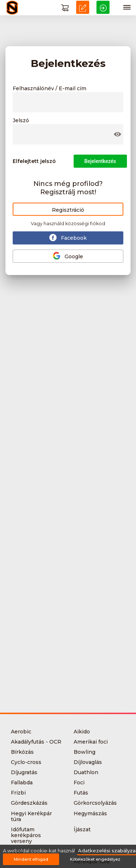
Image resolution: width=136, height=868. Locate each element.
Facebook (68, 238)
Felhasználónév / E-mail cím (50, 89)
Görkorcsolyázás (95, 803)
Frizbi (18, 793)
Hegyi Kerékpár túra (31, 816)
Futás (81, 793)
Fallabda (22, 783)
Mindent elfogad (31, 859)
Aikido (82, 732)
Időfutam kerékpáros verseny (26, 835)
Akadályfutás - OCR (36, 742)
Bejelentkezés (100, 161)
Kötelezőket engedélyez (95, 859)
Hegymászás (90, 813)
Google (68, 256)
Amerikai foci (91, 742)
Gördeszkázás (29, 803)
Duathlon (86, 772)
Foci (79, 783)
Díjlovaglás (88, 762)
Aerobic (21, 732)
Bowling (85, 752)
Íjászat (82, 829)
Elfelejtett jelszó (34, 161)
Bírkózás (22, 752)
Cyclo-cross (26, 762)
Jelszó (21, 121)
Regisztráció (68, 210)
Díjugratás (24, 772)
